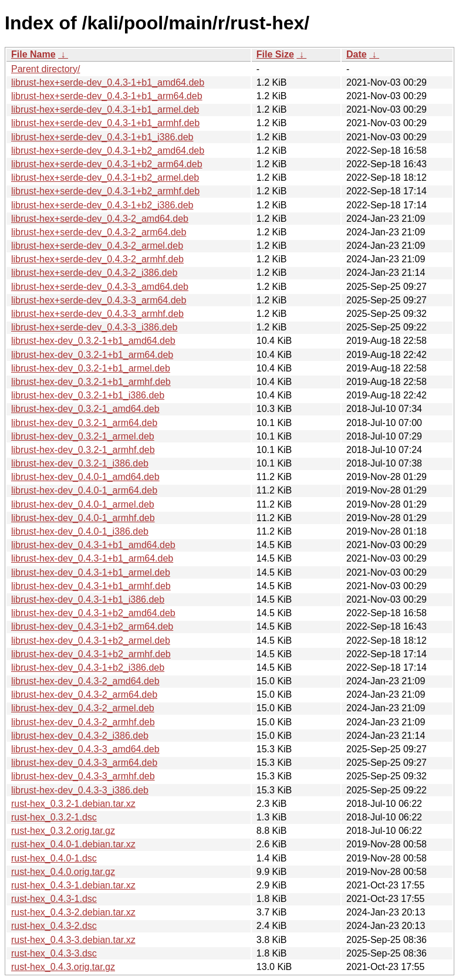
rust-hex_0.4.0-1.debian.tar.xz (73, 844)
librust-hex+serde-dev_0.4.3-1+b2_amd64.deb (108, 151)
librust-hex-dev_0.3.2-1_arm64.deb (84, 423)
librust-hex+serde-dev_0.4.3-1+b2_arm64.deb (107, 164)
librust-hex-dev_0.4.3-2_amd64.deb (85, 681)
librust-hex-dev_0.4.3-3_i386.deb (80, 790)
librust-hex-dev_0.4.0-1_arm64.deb (84, 490)
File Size (275, 54)
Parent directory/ (45, 69)
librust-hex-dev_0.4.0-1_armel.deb (83, 504)
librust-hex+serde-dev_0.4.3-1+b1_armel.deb (105, 109)
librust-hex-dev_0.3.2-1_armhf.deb (83, 450)
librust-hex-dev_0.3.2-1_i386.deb (80, 463)
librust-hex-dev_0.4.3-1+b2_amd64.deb (93, 613)
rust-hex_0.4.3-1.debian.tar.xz (73, 885)
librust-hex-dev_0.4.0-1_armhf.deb (83, 518)
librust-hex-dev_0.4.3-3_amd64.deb (85, 749)
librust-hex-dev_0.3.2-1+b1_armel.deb (91, 368)
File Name (33, 54)
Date (357, 54)
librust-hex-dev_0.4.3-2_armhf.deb (83, 722)
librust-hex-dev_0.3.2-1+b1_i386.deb (88, 395)
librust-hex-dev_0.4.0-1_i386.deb (80, 531)
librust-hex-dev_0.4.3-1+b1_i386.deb (88, 599)
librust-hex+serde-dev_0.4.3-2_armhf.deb (97, 259)
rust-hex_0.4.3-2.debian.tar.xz (73, 912)
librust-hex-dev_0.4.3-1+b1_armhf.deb (91, 586)
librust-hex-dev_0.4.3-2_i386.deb (80, 736)
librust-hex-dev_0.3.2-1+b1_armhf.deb (91, 382)
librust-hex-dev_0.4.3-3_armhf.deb (83, 776)
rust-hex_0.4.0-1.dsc (54, 858)
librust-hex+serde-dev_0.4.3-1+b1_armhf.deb (105, 123)
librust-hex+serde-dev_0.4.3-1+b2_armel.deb (105, 178)
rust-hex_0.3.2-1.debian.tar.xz (73, 804)
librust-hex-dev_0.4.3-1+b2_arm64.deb (92, 626)
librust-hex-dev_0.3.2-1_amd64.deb (85, 409)
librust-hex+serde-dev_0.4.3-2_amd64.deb (100, 219)
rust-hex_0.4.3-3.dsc (54, 953)
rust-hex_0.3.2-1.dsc (54, 817)
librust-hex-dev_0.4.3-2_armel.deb (83, 708)
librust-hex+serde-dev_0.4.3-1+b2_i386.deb (102, 205)
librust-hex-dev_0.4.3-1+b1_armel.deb (91, 572)
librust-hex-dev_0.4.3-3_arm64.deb (84, 763)
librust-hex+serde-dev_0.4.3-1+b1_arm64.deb (107, 96)
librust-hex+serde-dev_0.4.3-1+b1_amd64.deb (108, 82)
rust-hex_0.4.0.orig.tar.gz (63, 872)
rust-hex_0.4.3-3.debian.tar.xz (73, 940)
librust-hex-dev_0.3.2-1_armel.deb (83, 436)
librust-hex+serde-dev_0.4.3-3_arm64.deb (99, 300)
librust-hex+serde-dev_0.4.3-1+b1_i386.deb (102, 137)
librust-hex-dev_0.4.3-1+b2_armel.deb (91, 641)
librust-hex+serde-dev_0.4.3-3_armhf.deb (97, 314)
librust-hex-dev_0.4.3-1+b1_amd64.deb (93, 545)
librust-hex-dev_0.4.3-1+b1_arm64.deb (92, 558)
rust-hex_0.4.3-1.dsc (54, 899)
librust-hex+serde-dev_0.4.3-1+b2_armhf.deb (105, 191)
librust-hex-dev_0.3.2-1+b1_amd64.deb (93, 341)
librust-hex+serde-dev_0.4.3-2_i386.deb (94, 273)
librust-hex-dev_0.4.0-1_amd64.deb (85, 477)
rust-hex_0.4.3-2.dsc (54, 926)
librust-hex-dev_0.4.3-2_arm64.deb (84, 695)
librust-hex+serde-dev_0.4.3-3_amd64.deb (100, 287)
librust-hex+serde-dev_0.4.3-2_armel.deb (97, 246)
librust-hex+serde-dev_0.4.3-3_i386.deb (94, 327)
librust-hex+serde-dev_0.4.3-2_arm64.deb (99, 232)
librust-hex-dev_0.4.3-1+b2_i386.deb (88, 668)
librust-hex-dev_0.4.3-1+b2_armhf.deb (91, 654)
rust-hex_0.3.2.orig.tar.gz (63, 831)
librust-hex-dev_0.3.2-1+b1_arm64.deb (92, 355)
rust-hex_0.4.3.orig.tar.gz (63, 967)
